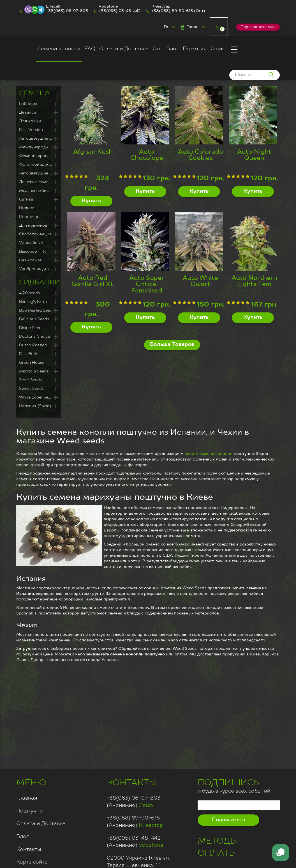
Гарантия (195, 49)
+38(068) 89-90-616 (172, 11)
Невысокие (30, 260)
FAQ (90, 49)
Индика (27, 208)
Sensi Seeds (30, 380)
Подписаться (228, 820)
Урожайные (31, 243)
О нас (218, 49)
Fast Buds (29, 354)
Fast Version (31, 130)
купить (192, 454)
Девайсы (28, 112)
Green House (32, 363)
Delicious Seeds (34, 319)
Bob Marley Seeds (37, 310)
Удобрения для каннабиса (39, 269)
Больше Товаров (172, 344)
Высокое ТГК (32, 252)
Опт (157, 49)
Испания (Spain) (35, 406)
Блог (173, 49)
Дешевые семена (36, 182)
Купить (91, 201)
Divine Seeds (31, 328)
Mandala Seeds (34, 371)
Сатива (26, 199)
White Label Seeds (37, 397)
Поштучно (29, 217)
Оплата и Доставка (124, 49)
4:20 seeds (29, 293)
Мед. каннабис (34, 191)
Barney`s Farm (33, 302)
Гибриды (28, 104)
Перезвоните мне (258, 27)
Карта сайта (32, 862)
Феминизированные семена (39, 156)
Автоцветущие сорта (39, 173)
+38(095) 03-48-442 (120, 11)
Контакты (29, 849)
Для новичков (33, 225)
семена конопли (216, 454)
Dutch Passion (33, 345)
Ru (167, 27)
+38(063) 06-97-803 (67, 11)
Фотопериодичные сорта (39, 165)
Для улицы (30, 121)
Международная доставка (39, 147)
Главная (27, 798)
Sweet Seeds (31, 389)
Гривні (193, 27)
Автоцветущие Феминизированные (39, 139)
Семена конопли (59, 49)
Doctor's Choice (34, 337)
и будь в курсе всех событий (234, 785)
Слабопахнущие (35, 234)
